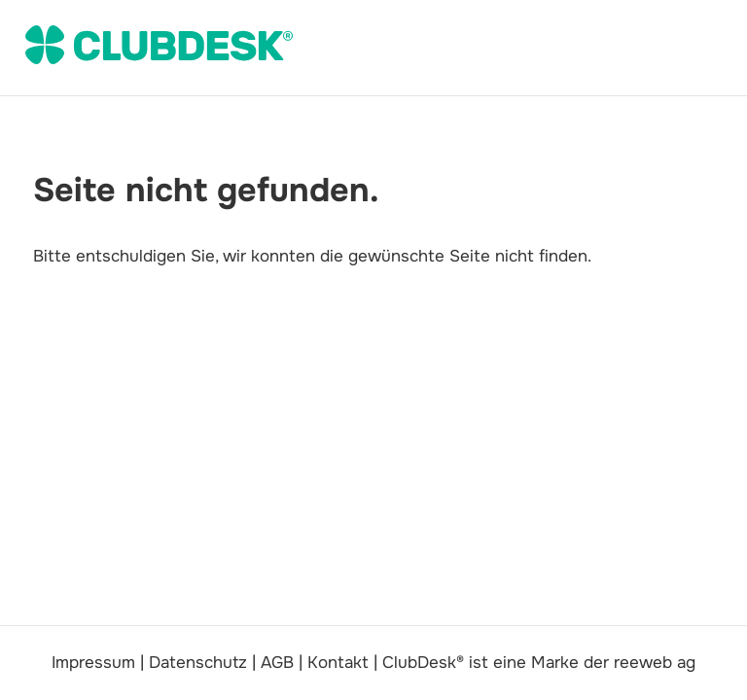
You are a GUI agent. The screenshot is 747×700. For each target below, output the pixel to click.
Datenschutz (198, 663)
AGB (277, 663)
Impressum (93, 663)
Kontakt (338, 663)
